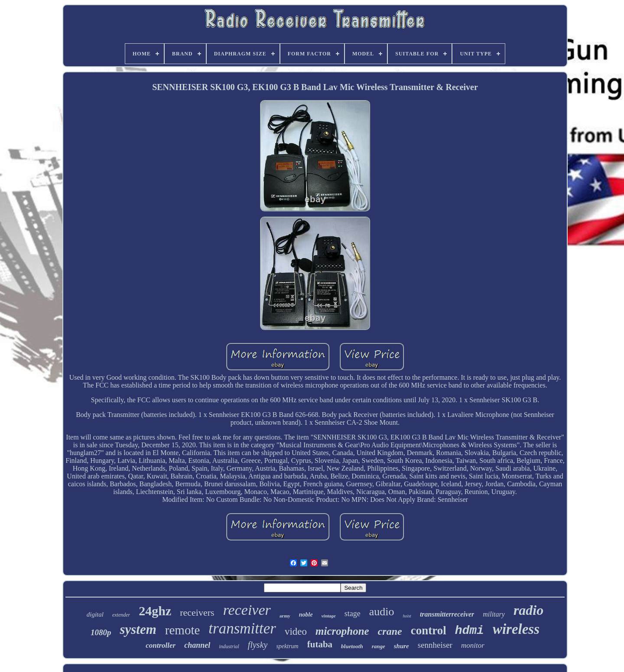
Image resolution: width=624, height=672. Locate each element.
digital (95, 614)
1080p (101, 632)
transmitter (242, 628)
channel (197, 645)
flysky (258, 645)
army (285, 616)
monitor (473, 645)
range (379, 646)
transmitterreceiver (447, 614)
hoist (407, 616)
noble (306, 615)
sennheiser (435, 645)
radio (528, 610)
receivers (197, 612)
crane (390, 631)
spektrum (287, 646)
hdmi (470, 631)
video (296, 632)
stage (353, 614)
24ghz (155, 611)
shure (401, 646)
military (494, 614)
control (429, 630)
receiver (247, 610)
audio (382, 612)
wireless (516, 629)
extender (121, 615)
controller (161, 645)
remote (183, 630)
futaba (320, 644)
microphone (342, 631)
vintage (329, 616)
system (138, 629)
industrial (229, 646)
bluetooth (352, 646)
